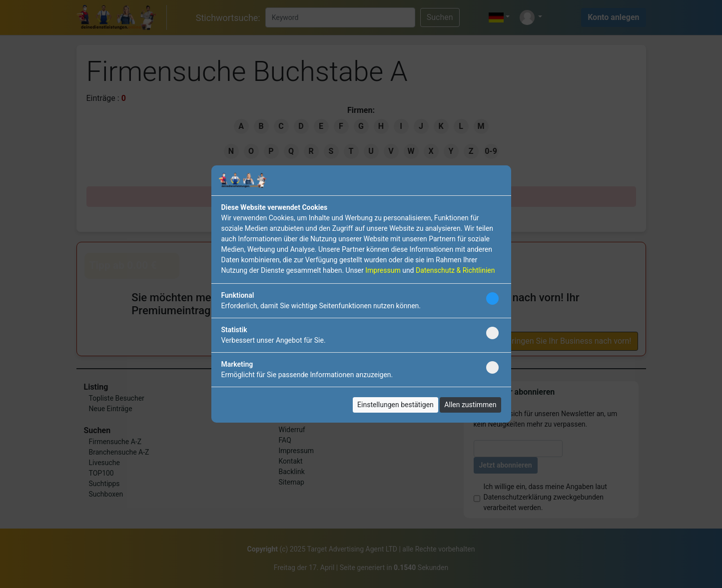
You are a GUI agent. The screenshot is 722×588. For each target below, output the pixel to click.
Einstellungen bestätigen (395, 405)
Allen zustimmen (470, 405)
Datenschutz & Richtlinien (455, 270)
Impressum (383, 270)
